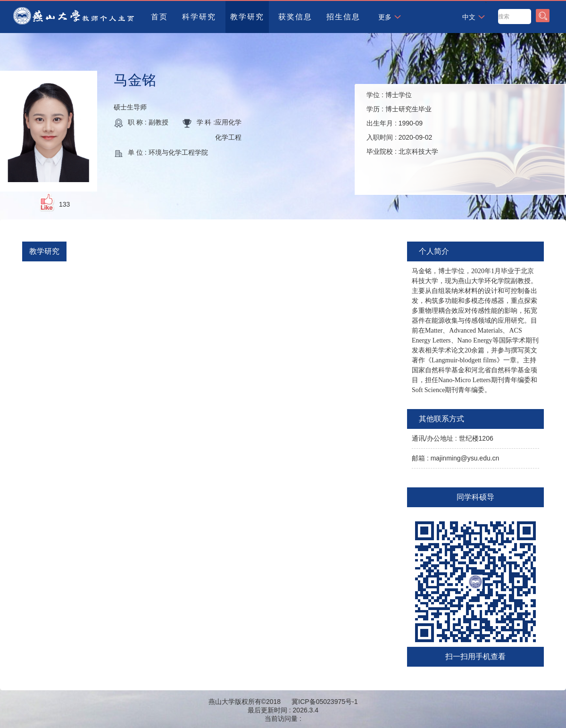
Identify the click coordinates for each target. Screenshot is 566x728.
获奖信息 (295, 17)
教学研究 (247, 17)
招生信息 (343, 17)
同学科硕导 (475, 497)
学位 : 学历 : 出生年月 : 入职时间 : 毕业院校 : (402, 123)
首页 (159, 17)
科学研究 (199, 17)
